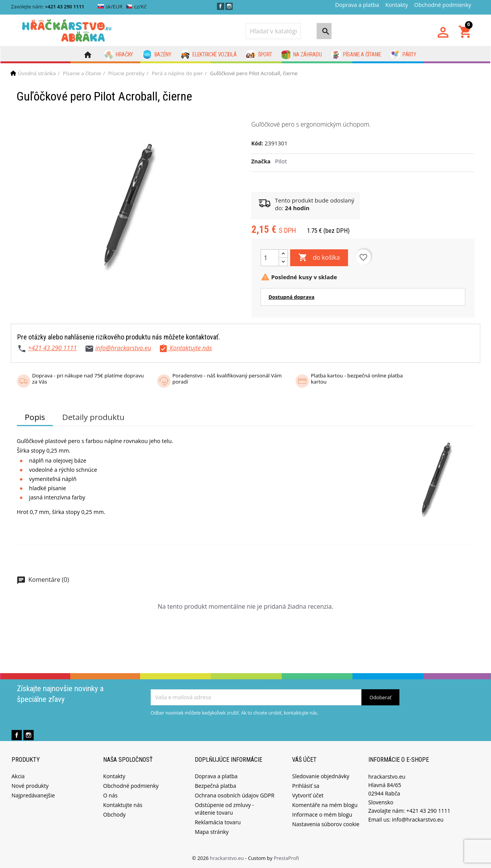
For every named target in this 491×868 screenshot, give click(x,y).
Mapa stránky (212, 832)
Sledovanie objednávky (321, 776)
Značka (261, 161)
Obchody (114, 814)
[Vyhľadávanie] (273, 31)
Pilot (281, 161)
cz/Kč (136, 7)
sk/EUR (110, 7)
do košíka (319, 258)
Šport (259, 55)
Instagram (229, 6)
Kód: (257, 143)
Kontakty (397, 5)
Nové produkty (30, 786)
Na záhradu (301, 55)
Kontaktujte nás (123, 805)
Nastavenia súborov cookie (326, 824)
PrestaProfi (286, 858)
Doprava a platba (357, 5)
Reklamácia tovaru (218, 822)
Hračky (119, 55)
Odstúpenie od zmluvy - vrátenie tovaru (224, 809)
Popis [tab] (35, 417)
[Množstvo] (270, 258)
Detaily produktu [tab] (93, 417)
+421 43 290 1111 (52, 348)
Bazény (157, 55)
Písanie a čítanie (356, 55)
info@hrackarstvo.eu (123, 348)
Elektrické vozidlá (209, 55)
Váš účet (304, 760)
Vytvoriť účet (308, 795)
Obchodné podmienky (443, 5)
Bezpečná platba (215, 786)
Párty (403, 55)
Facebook (221, 6)
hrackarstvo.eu (228, 858)
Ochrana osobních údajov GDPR (235, 795)
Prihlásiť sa (306, 786)
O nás (110, 795)
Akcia (18, 776)
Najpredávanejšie (33, 795)
